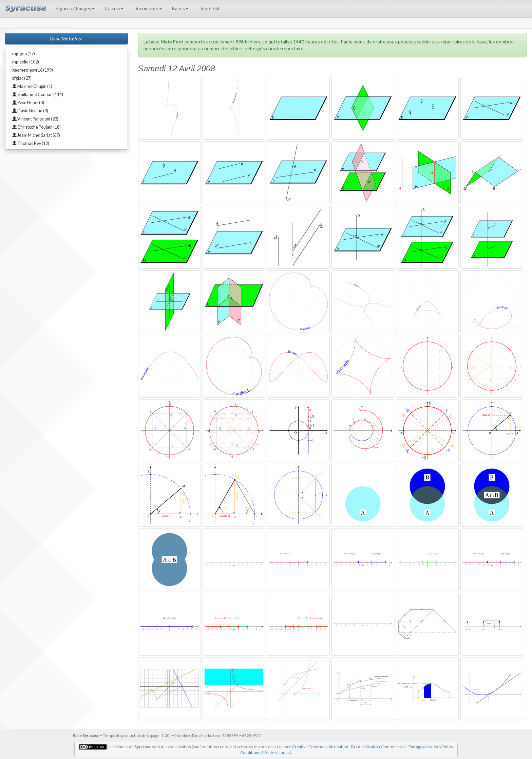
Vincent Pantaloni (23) (35, 119)
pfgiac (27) (22, 78)
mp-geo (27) (24, 54)
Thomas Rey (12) (31, 143)
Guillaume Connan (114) (38, 95)
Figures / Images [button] (75, 8)
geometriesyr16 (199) (33, 70)
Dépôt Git (209, 8)
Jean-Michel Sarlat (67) (36, 135)
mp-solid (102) (26, 62)
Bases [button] (180, 8)
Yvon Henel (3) (28, 103)
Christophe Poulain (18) (36, 127)
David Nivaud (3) (30, 111)
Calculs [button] (114, 8)
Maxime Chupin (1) (32, 86)
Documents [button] (148, 8)
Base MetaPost (67, 39)
